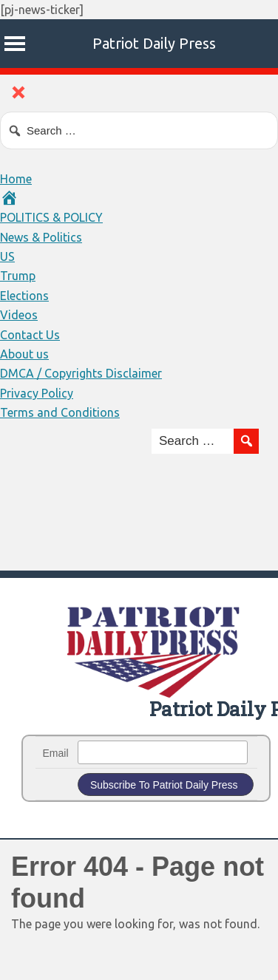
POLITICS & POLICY (51, 217)
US (7, 256)
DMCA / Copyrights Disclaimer (81, 373)
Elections (24, 296)
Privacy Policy (37, 393)
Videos (19, 315)
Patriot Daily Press (154, 43)
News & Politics (41, 237)
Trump (18, 276)
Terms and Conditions (60, 412)
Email (56, 753)
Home (16, 179)
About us (24, 354)
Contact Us (30, 335)
